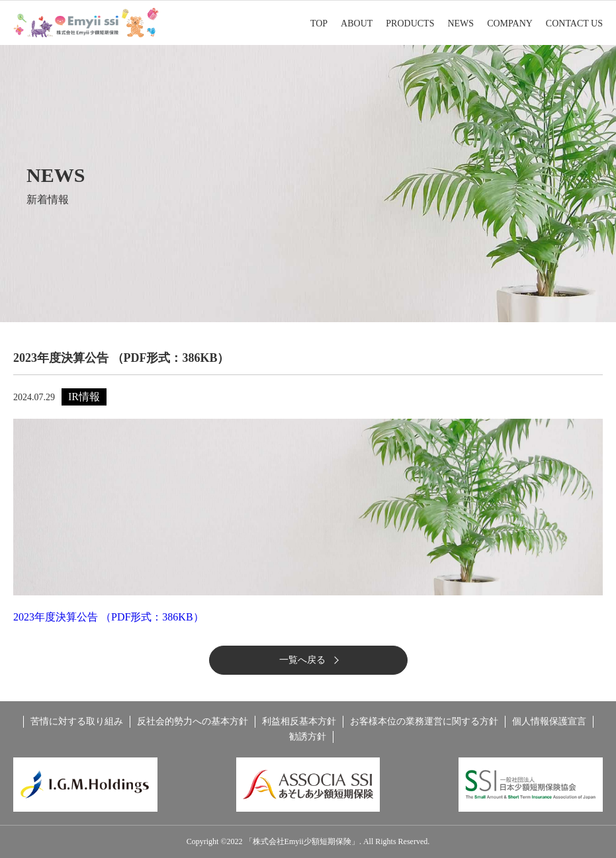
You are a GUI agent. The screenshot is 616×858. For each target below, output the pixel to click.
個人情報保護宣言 (549, 721)
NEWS (461, 23)
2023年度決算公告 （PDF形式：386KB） (109, 617)
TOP (319, 23)
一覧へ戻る (302, 660)
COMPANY (510, 23)
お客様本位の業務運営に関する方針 (424, 721)
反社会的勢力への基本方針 (193, 721)
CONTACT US (574, 23)
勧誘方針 (308, 737)
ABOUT (357, 23)
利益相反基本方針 (299, 721)
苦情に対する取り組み (77, 721)
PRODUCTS (410, 23)
